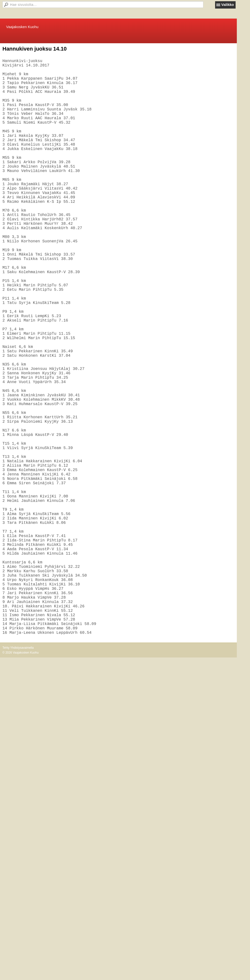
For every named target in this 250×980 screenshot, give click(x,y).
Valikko (228, 5)
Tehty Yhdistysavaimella (18, 776)
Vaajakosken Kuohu (22, 27)
